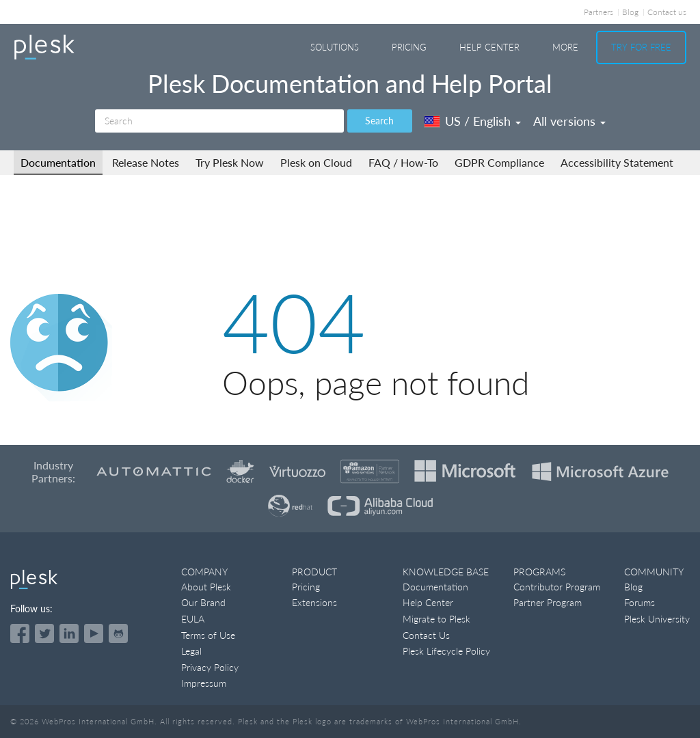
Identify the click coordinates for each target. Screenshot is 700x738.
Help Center (489, 47)
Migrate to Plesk (436, 619)
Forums (640, 602)
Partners (598, 12)
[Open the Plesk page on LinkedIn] (69, 633)
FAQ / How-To (403, 162)
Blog (630, 12)
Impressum (204, 683)
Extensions (314, 602)
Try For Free (641, 47)
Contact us (667, 12)
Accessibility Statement (617, 162)
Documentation (58, 162)
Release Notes (146, 162)
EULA (193, 619)
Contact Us (426, 635)
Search (379, 121)
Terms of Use (208, 635)
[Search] (219, 121)
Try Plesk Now (230, 162)
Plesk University (657, 619)
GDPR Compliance (499, 162)
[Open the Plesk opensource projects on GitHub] (118, 633)
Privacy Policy (210, 667)
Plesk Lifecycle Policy (446, 651)
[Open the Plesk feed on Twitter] (44, 633)
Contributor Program (557, 587)
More (565, 47)
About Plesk (206, 587)
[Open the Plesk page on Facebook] (20, 633)
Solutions (335, 47)
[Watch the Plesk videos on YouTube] (94, 633)
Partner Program (548, 602)
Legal (191, 651)
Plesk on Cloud (316, 162)
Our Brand (203, 602)
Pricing (409, 47)
